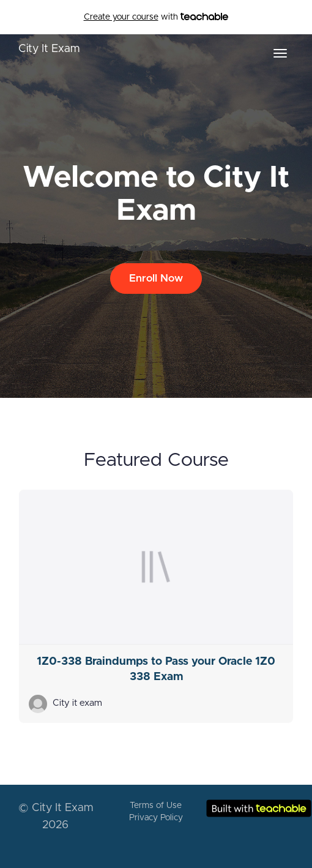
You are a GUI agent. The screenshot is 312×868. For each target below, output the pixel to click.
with (156, 17)
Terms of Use (156, 806)
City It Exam (49, 49)
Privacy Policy (156, 818)
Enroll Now (156, 278)
